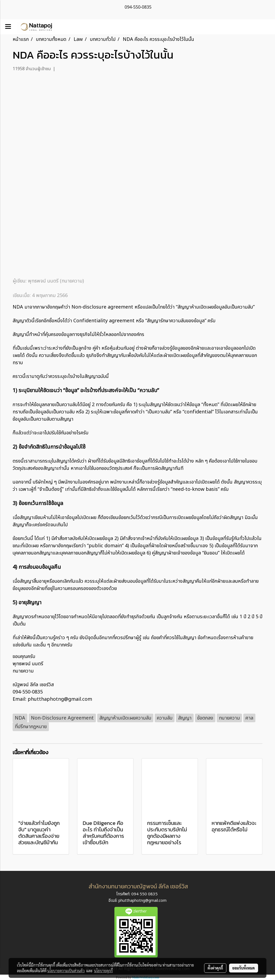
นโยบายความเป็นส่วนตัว (66, 971)
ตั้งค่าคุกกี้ (215, 968)
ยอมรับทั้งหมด (244, 968)
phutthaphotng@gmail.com (142, 901)
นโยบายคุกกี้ (103, 971)
